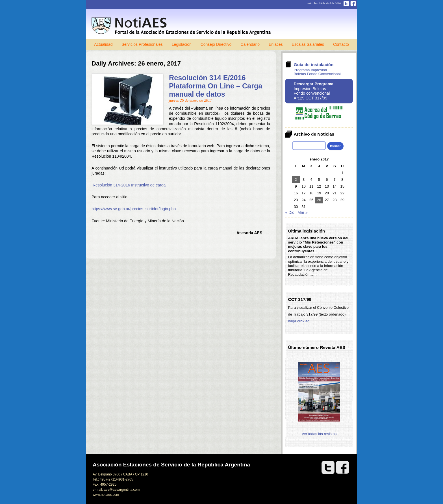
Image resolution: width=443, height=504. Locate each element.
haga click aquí (300, 321)
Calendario (250, 44)
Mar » (303, 212)
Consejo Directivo (216, 44)
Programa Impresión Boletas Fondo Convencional (317, 72)
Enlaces (276, 44)
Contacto (341, 44)
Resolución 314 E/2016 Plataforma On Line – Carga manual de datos (216, 86)
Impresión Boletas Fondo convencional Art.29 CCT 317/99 (313, 91)
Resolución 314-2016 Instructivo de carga (129, 185)
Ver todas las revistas (319, 434)
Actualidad (103, 44)
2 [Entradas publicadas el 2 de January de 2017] (296, 180)
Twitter (346, 3)
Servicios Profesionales (142, 44)
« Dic (290, 212)
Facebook (353, 3)
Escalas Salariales (308, 44)
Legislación (182, 44)
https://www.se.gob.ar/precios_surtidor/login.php (134, 209)
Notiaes (182, 26)
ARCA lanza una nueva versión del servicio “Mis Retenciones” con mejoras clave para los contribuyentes (318, 245)
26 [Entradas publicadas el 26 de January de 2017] (319, 200)
